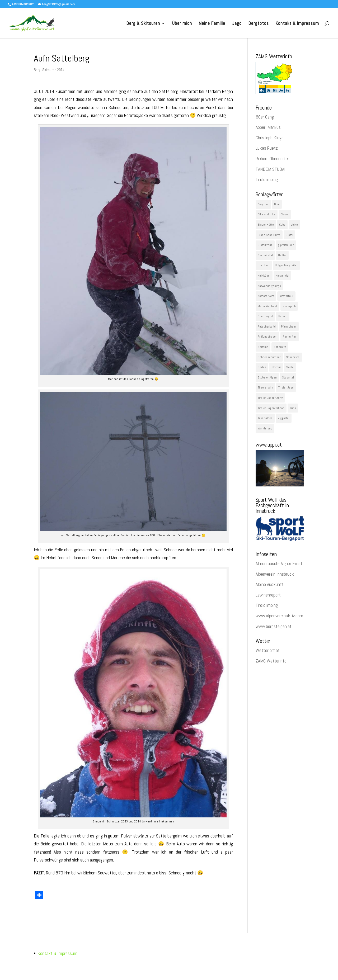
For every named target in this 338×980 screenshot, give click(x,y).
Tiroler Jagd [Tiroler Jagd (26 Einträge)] (286, 387)
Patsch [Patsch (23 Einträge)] (283, 316)
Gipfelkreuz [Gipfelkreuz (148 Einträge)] (265, 245)
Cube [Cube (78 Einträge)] (282, 225)
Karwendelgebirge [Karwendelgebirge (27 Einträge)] (269, 286)
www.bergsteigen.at (274, 626)
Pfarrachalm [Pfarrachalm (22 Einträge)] (289, 326)
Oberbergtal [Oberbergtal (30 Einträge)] (265, 316)
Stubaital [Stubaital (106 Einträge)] (288, 377)
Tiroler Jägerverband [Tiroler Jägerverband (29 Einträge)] (271, 408)
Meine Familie (212, 24)
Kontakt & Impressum (297, 24)
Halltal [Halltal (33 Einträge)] (282, 255)
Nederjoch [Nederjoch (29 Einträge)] (289, 306)
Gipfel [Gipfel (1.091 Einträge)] (289, 235)
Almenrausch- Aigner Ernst (279, 563)
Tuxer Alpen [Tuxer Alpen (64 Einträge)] (265, 418)
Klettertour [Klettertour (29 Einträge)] (286, 296)
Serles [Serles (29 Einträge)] (262, 367)
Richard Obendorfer (272, 158)
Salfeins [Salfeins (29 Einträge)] (263, 347)
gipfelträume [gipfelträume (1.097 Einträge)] (286, 245)
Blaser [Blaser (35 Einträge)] (285, 214)
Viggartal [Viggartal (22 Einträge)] (284, 418)
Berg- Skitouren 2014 (49, 70)
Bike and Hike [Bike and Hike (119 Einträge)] (267, 214)
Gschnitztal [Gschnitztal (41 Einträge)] (265, 255)
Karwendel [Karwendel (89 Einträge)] (282, 276)
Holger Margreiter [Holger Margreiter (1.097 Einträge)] (286, 265)
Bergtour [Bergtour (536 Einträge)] (263, 204)
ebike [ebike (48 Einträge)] (294, 225)
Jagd (237, 24)
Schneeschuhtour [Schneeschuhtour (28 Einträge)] (269, 357)
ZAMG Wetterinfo (271, 661)
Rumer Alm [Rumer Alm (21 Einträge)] (290, 337)
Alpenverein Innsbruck (275, 574)
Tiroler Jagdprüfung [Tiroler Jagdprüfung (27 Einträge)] (270, 398)
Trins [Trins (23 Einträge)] (293, 408)
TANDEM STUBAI (270, 169)
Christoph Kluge (270, 138)
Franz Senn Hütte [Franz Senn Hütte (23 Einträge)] (269, 235)
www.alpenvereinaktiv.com (279, 616)
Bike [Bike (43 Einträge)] (277, 204)
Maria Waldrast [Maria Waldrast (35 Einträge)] (267, 306)
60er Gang (265, 117)
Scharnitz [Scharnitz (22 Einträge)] (280, 347)
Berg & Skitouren (143, 24)
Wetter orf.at (268, 650)
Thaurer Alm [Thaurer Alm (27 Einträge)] (265, 387)
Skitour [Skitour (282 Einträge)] (276, 367)
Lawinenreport (268, 595)
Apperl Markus (268, 127)
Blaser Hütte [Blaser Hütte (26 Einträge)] (266, 225)
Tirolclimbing (267, 179)
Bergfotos (259, 24)
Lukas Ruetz (267, 148)
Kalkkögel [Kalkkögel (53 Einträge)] (264, 276)
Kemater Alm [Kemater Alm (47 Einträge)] (266, 296)
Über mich (182, 24)
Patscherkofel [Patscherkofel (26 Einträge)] (267, 326)
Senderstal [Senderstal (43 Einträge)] (293, 357)
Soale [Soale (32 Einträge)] (290, 367)
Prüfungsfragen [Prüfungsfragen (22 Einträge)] (267, 337)
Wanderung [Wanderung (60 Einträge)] (265, 428)
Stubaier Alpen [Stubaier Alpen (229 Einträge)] (267, 377)
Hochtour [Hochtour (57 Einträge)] (264, 265)
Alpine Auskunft (270, 584)
